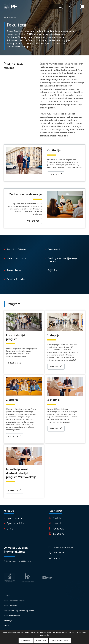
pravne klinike (70, 80)
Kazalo (6, 626)
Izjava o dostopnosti (12, 616)
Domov (6, 17)
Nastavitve (26, 641)
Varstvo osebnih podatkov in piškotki (19, 611)
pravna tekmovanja (49, 73)
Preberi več (56, 175)
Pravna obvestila (10, 606)
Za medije (8, 621)
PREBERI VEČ (56, 429)
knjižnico (44, 127)
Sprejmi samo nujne (60, 641)
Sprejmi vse (41, 641)
